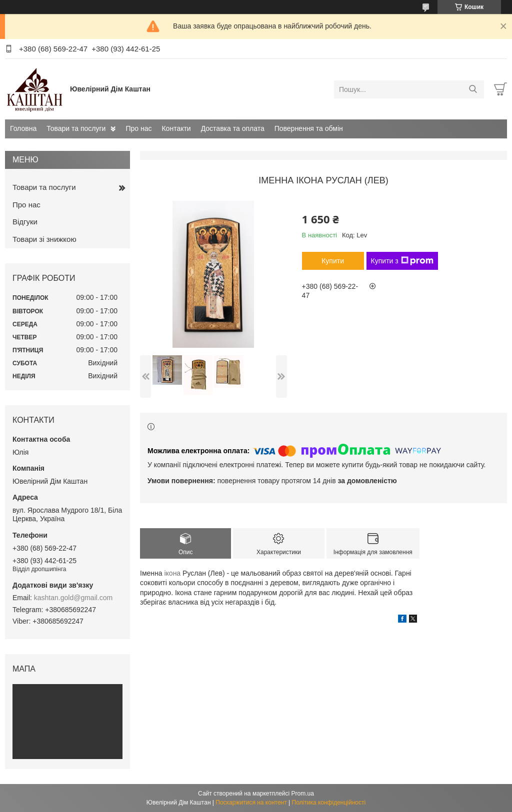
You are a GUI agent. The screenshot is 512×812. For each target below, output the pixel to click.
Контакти (176, 128)
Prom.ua (303, 794)
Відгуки (25, 222)
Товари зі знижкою (44, 239)
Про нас (138, 128)
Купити (333, 261)
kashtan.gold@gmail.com (73, 598)
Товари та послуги (76, 128)
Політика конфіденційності (329, 803)
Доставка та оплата (233, 128)
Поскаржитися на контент (251, 803)
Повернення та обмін (309, 128)
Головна (23, 128)
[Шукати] (473, 89)
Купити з (402, 261)
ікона (172, 573)
